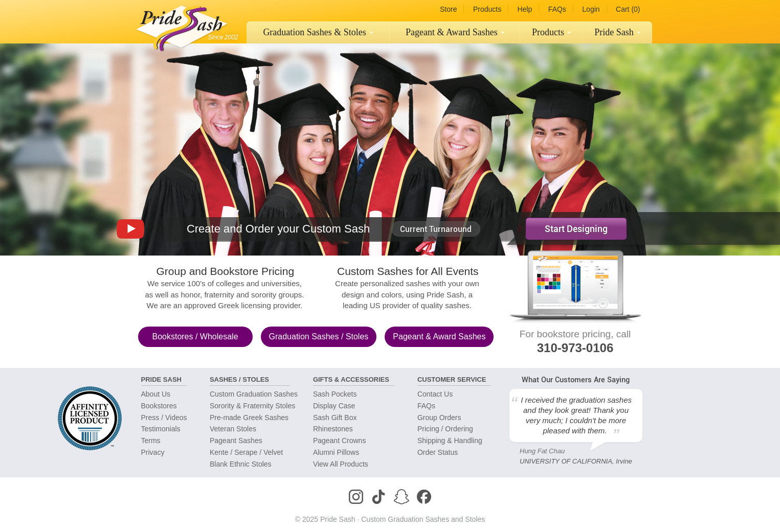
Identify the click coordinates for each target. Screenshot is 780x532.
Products (487, 9)
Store (448, 9)
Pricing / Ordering (445, 429)
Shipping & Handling (450, 441)
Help (525, 9)
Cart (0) (628, 9)
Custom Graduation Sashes (254, 394)
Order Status (438, 452)
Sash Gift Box (335, 418)
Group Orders (439, 418)
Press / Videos (164, 418)
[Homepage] (180, 26)
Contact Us (435, 394)
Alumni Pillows (336, 452)
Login (591, 9)
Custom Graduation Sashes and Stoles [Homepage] (423, 519)
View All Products (341, 464)
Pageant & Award (439, 337)
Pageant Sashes (455, 32)
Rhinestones (333, 429)
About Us (156, 394)
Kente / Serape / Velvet (246, 452)
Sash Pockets (335, 394)
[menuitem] (318, 32)
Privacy (153, 452)
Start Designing (576, 228)
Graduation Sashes (318, 32)
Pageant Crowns (340, 441)
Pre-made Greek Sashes (249, 418)
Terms (151, 441)
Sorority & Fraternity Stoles (252, 406)
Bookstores (195, 337)
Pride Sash (618, 32)
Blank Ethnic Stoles (241, 464)
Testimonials (161, 429)
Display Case (334, 406)
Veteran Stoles (233, 429)
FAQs (557, 9)
